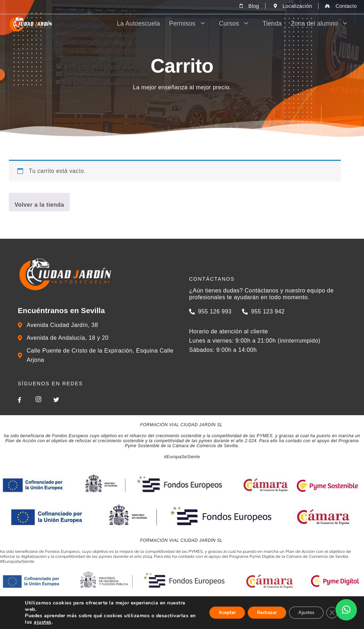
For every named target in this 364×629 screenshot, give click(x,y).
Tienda (280, 24)
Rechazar (259, 612)
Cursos (248, 24)
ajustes (84, 622)
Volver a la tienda (39, 205)
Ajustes (303, 612)
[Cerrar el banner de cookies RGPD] (331, 613)
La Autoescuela (159, 24)
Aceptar (216, 612)
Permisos (205, 24)
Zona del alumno (325, 24)
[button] (346, 610)
